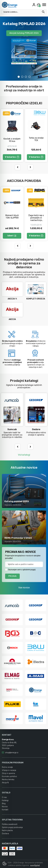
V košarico (12, 157)
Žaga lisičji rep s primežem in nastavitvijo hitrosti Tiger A (36, 219)
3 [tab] (26, 77)
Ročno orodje (7, 767)
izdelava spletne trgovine (19, 865)
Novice (5, 807)
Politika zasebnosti (10, 824)
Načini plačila (7, 830)
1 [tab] (19, 77)
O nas (4, 797)
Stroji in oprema (8, 773)
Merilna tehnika (8, 780)
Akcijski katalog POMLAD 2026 (24, 33)
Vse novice (24, 588)
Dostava (5, 834)
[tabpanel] (24, 49)
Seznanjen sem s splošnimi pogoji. (22, 570)
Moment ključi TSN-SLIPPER (12, 217)
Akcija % (5, 783)
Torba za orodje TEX (36, 139)
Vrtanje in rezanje (9, 770)
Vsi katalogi (24, 455)
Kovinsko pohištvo (9, 776)
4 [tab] (29, 77)
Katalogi (5, 800)
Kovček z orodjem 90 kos (12, 140)
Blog (4, 804)
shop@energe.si (12, 753)
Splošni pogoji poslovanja (12, 827)
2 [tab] (22, 77)
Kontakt (5, 810)
